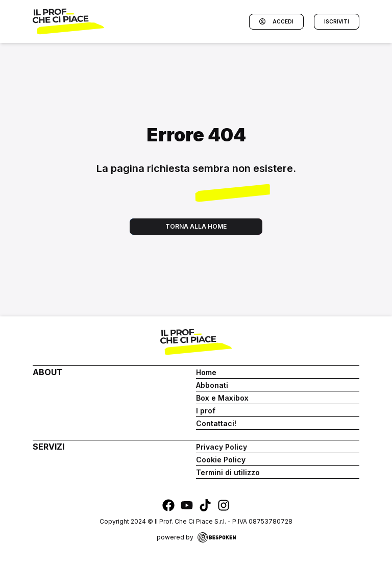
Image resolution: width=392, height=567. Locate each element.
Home (206, 372)
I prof (206, 411)
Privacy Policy (222, 447)
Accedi (276, 22)
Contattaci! (216, 423)
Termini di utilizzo (228, 472)
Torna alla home (196, 226)
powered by (196, 537)
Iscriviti (337, 21)
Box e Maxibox (222, 398)
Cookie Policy (221, 460)
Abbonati (212, 385)
